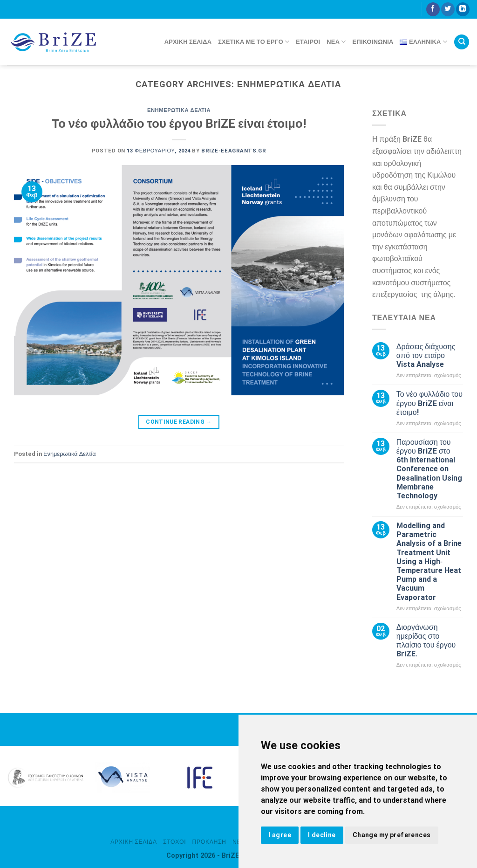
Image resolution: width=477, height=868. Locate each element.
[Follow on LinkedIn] (463, 9)
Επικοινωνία (373, 42)
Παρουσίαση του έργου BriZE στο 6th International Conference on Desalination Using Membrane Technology (429, 469)
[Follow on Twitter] (448, 9)
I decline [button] (322, 835)
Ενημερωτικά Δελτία (179, 110)
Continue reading (179, 422)
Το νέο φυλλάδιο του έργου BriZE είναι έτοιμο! (179, 124)
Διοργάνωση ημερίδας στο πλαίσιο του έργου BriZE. (426, 641)
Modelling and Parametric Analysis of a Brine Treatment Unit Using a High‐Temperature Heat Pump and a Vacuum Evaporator (429, 561)
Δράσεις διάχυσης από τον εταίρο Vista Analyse (426, 355)
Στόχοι (174, 842)
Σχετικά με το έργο (254, 42)
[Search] (462, 42)
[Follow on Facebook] (433, 9)
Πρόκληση (209, 842)
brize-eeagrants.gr (234, 151)
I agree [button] (280, 835)
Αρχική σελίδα (188, 42)
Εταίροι (308, 42)
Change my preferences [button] (392, 835)
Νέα (336, 42)
